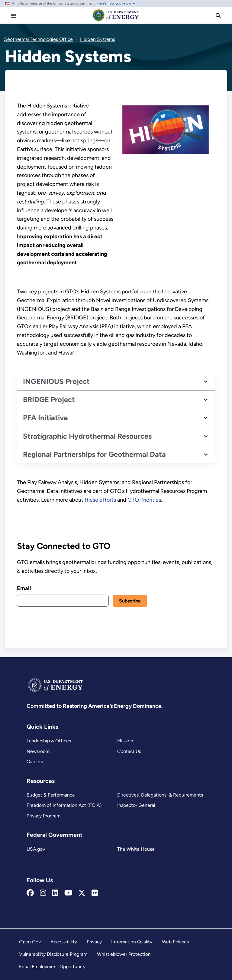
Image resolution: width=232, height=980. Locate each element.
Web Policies (175, 942)
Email (24, 588)
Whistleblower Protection (124, 954)
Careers (35, 762)
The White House (136, 849)
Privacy (94, 942)
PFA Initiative (45, 418)
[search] (218, 16)
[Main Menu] (14, 16)
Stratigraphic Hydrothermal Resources (87, 436)
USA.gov (36, 849)
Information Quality (132, 942)
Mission (125, 741)
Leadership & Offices (49, 741)
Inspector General (136, 805)
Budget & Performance (51, 795)
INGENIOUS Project (56, 381)
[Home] (116, 21)
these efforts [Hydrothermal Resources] (100, 500)
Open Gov (30, 942)
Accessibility (64, 942)
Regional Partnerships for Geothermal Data (94, 454)
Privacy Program (43, 816)
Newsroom (38, 751)
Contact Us (129, 751)
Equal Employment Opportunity (52, 967)
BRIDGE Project (49, 399)
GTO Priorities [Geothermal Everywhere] (144, 500)
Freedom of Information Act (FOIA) (64, 805)
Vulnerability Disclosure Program (53, 954)
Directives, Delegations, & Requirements (160, 795)
